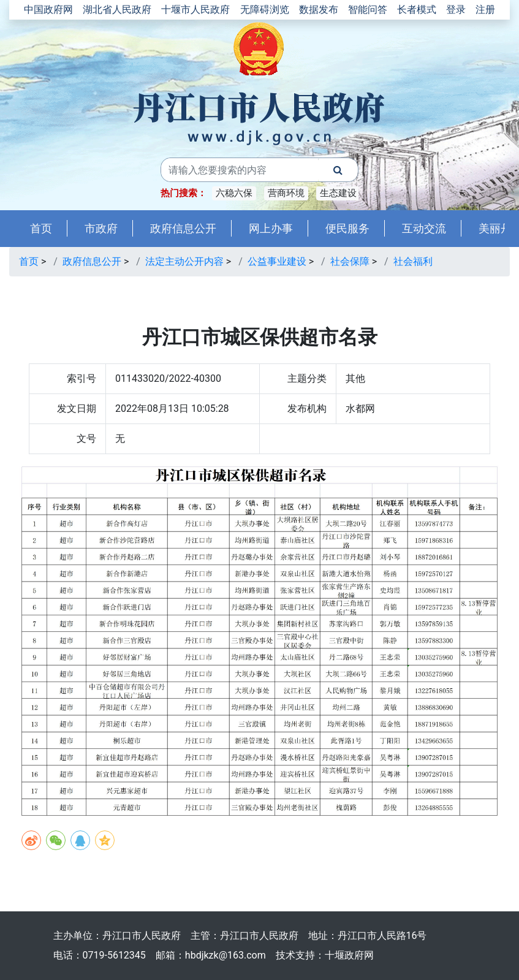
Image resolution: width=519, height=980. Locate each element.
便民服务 (347, 228)
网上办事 (271, 228)
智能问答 (368, 9)
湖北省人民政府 (117, 9)
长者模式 (417, 9)
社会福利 (413, 261)
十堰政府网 (349, 955)
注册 (485, 9)
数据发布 (319, 9)
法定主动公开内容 (184, 261)
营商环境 (286, 193)
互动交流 (424, 228)
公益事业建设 (277, 261)
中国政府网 (48, 9)
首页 (41, 228)
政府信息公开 (183, 228)
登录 (456, 9)
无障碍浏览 (265, 9)
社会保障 (350, 261)
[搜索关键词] (240, 170)
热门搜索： (184, 193)
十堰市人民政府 (195, 9)
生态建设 (338, 193)
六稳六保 (234, 193)
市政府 (101, 228)
